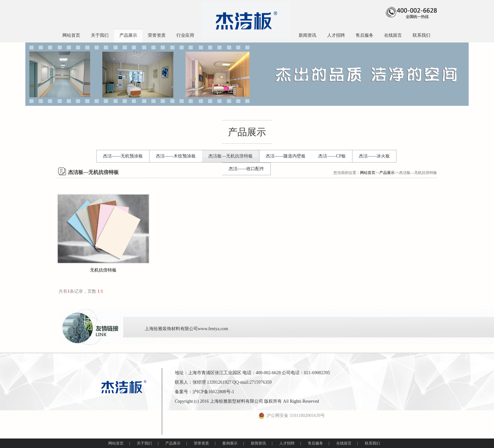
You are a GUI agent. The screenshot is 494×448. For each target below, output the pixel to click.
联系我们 (421, 35)
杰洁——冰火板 (374, 156)
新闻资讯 (307, 35)
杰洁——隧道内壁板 (286, 156)
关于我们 (100, 35)
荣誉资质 (157, 35)
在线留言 (393, 35)
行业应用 (185, 35)
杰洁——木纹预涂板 (176, 156)
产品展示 (128, 35)
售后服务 (364, 35)
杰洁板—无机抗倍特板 (231, 156)
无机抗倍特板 (103, 270)
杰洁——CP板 (332, 156)
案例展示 (230, 443)
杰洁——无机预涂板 (123, 156)
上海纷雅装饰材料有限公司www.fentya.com (187, 329)
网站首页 (71, 35)
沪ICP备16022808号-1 (213, 392)
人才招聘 (336, 35)
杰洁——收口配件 (246, 169)
